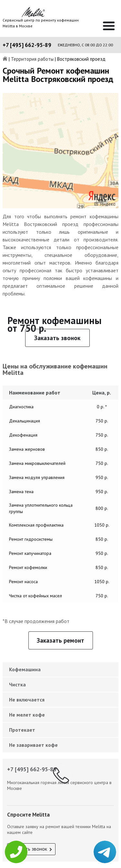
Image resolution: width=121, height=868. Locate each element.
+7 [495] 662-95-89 (27, 45)
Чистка (17, 684)
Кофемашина (25, 669)
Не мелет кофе (27, 715)
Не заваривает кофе (33, 745)
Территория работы (32, 59)
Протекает (22, 730)
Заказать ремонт (60, 640)
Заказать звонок (57, 338)
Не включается (27, 700)
